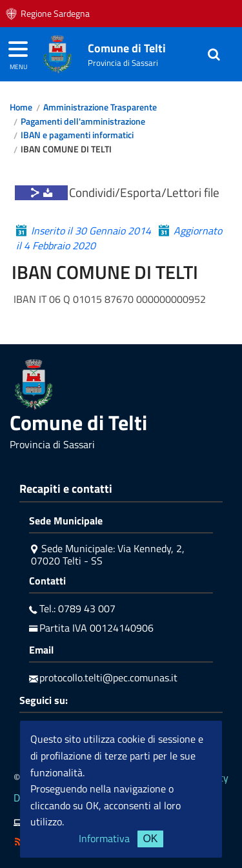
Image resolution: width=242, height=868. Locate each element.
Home (21, 107)
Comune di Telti (127, 48)
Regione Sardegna (55, 14)
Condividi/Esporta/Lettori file (144, 192)
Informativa (104, 838)
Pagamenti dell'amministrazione (83, 121)
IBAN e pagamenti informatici (77, 135)
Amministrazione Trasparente (100, 107)
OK (150, 839)
